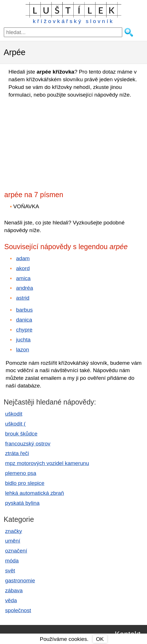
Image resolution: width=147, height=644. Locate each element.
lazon (23, 350)
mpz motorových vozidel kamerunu (47, 463)
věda (11, 600)
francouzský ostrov (28, 444)
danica (24, 320)
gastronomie (20, 581)
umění (13, 541)
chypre (24, 330)
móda (12, 561)
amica (23, 278)
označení (16, 551)
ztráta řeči (17, 453)
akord (23, 268)
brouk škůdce (21, 434)
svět (10, 571)
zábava (14, 590)
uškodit (14, 414)
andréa (25, 288)
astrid (23, 298)
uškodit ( (15, 424)
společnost (18, 610)
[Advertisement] (54, 143)
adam (23, 258)
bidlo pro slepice (25, 483)
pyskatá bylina (22, 503)
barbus (25, 310)
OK (100, 639)
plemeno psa (21, 473)
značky (14, 531)
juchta (23, 340)
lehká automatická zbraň (35, 493)
